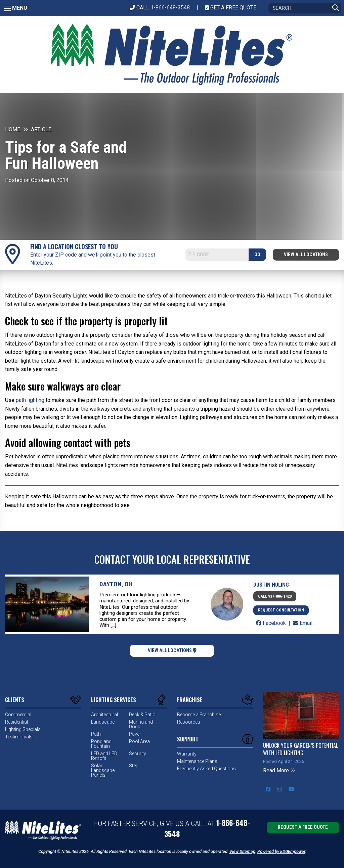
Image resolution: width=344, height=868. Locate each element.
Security (138, 753)
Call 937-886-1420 (275, 596)
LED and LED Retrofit (104, 756)
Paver (135, 734)
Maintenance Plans (197, 761)
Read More (279, 770)
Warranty (187, 754)
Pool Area (139, 741)
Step (134, 766)
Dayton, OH (116, 584)
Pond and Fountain (101, 744)
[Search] (305, 8)
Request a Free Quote (303, 827)
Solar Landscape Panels (103, 770)
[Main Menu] (7, 8)
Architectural (104, 715)
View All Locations (306, 255)
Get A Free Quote (231, 8)
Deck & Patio (142, 715)
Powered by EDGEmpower (281, 851)
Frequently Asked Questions (206, 769)
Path (96, 734)
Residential (16, 722)
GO (257, 255)
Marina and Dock (141, 724)
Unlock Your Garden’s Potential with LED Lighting (300, 749)
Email (303, 623)
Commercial (18, 715)
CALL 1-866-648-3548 (160, 8)
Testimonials (19, 737)
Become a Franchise (199, 715)
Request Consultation (281, 610)
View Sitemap (242, 851)
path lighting (30, 400)
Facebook (272, 623)
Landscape (103, 722)
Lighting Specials (23, 729)
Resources (189, 722)
